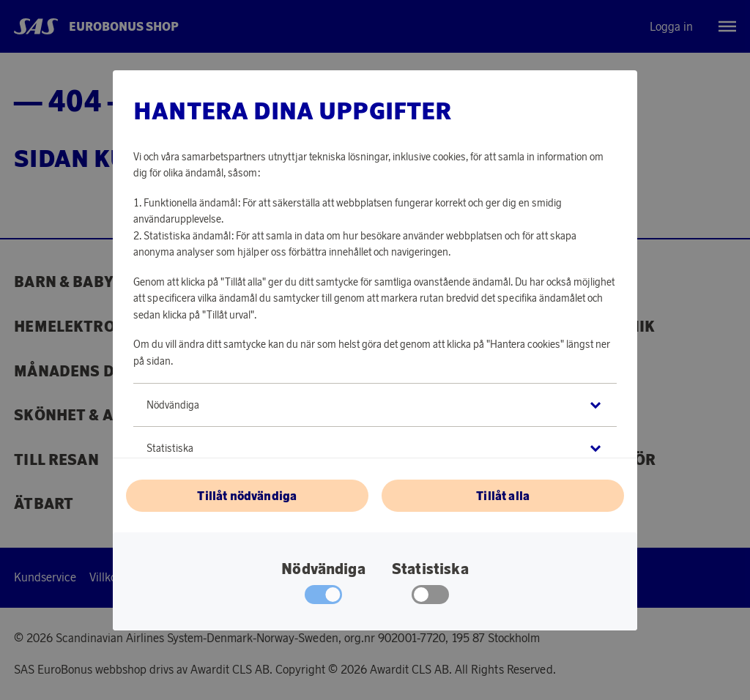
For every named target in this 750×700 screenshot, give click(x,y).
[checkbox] (430, 598)
